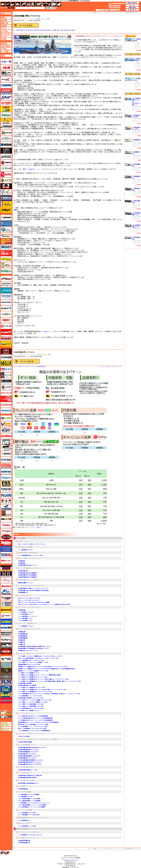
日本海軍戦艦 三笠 (23, 593)
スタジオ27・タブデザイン (6, 332)
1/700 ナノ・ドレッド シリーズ (36, 734)
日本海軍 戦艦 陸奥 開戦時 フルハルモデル (29, 756)
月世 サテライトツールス (6, 253)
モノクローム (6, 640)
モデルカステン (6, 634)
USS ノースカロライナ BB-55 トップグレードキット (32, 544)
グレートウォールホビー (6, 247)
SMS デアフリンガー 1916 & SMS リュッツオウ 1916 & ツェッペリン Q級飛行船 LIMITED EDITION (44, 604)
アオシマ (20, 558)
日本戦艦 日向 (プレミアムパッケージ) (28, 651)
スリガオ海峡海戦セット (24, 820)
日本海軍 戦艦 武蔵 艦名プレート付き (28, 770)
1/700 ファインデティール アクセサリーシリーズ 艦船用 (43, 739)
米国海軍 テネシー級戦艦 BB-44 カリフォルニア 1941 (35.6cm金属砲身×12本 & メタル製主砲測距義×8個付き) (47, 669)
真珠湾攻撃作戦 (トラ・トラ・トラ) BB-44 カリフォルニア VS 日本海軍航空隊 (38, 722)
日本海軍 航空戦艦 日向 (24, 843)
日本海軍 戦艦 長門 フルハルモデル (27, 754)
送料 (132, 5)
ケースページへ (6, 51)
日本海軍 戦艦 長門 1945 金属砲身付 (27, 575)
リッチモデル (6, 689)
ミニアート (6, 586)
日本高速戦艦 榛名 (23, 636)
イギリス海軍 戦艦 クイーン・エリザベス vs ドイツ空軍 (33, 726)
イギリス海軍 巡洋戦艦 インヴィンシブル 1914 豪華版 (32, 805)
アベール (6, 109)
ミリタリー (26, 541)
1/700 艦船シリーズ (32, 623)
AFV (6, 18)
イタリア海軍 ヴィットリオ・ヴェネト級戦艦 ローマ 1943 (33, 662)
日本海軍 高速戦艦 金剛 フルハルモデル (28, 750)
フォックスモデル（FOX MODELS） (6, 484)
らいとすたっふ (6, 677)
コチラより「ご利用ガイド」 (36, 527)
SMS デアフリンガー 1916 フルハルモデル (29, 598)
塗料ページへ (6, 43)
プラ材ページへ (6, 49)
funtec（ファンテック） (6, 472)
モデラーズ (6, 622)
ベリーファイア (22, 810)
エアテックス (6, 157)
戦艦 (74, 30)
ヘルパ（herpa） (6, 525)
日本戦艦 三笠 (22, 644)
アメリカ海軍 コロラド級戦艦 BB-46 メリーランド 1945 (33, 677)
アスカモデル (6, 103)
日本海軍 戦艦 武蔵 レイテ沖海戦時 (27, 685)
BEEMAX (6, 454)
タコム (20, 595)
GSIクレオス (6, 290)
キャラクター (28, 4)
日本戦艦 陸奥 (22, 563)
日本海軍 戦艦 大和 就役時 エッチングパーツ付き (31, 698)
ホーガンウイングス (6, 531)
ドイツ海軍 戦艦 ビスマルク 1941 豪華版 (29, 795)
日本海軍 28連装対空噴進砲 (25, 742)
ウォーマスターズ (6, 151)
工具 (44, 4)
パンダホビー (6, 442)
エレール (6, 204)
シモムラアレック (6, 314)
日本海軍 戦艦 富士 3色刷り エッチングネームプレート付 (33, 588)
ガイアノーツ (6, 218)
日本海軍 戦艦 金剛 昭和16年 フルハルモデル (30, 762)
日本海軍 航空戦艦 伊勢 (33, 30)
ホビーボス (6, 555)
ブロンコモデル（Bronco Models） (6, 507)
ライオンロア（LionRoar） (6, 671)
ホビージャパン (6, 543)
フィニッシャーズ (6, 478)
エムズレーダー (6, 712)
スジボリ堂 (6, 326)
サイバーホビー (6, 279)
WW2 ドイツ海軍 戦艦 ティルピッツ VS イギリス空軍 (32, 729)
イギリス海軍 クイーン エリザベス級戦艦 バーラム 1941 (33, 702)
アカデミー (6, 91)
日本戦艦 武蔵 (22, 610)
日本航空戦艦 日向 (137, 60)
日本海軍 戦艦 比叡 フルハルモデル (27, 758)
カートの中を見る (114, 10)
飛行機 (8, 4)
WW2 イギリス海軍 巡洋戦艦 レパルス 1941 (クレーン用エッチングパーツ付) (38, 658)
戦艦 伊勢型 (57, 30)
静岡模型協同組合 (6, 302)
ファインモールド (23, 734)
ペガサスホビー (6, 513)
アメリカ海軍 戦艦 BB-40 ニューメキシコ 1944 (30, 555)
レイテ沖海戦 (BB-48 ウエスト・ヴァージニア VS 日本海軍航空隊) (35, 720)
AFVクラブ (6, 168)
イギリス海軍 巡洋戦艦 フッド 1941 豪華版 (29, 801)
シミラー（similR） (6, 308)
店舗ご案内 (6, 723)
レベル (6, 695)
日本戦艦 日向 (22, 642)
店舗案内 (132, 10)
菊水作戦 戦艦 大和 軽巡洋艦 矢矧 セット (29, 783)
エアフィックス (6, 162)
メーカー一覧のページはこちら (6, 62)
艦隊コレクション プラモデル (31, 580)
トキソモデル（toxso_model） (6, 387)
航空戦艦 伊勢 (21, 30)
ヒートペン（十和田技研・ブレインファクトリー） (6, 448)
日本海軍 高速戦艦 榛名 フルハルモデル (28, 752)
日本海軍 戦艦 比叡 (23, 789)
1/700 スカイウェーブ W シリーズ (34, 653)
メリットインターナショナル (6, 616)
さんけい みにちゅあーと (6, 284)
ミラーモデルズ (6, 604)
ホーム (90, 849)
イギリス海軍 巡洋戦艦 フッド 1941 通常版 (29, 799)
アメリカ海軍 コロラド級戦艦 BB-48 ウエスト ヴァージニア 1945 (35, 692)
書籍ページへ (6, 56)
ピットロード (21, 653)
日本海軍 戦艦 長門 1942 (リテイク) (27, 565)
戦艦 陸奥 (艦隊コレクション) (26, 583)
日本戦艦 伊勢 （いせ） (34, 169)
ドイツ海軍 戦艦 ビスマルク (25, 550)
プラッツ (6, 501)
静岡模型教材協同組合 (24, 818)
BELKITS (6, 519)
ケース (54, 4)
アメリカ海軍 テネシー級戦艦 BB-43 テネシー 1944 (31, 688)
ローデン (6, 701)
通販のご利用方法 (132, 3)
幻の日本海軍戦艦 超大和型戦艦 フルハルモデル (30, 760)
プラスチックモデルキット (34, 832)
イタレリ (6, 133)
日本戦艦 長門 (22, 561)
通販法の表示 (6, 730)
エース (6, 180)
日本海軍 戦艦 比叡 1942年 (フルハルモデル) (30, 764)
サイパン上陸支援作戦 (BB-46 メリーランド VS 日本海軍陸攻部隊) (35, 718)
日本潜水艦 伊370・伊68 (136, 116)
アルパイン (6, 115)
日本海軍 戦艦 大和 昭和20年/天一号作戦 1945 (30, 776)
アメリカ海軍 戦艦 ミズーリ (25, 614)
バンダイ (6, 436)
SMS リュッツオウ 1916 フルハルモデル (29, 600)
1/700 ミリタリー (27, 595)
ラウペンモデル (6, 683)
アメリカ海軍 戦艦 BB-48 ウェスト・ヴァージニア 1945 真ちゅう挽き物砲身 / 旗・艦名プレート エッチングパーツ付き (49, 694)
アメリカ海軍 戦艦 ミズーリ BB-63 (27, 813)
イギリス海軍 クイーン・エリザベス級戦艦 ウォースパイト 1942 (35, 700)
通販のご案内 (6, 725)
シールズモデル (22, 586)
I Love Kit (20, 541)
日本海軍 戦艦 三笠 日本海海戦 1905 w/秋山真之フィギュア (33, 648)
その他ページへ (6, 39)
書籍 (59, 4)
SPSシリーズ (29, 713)
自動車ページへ (6, 26)
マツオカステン (6, 580)
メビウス (6, 610)
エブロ (6, 198)
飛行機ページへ (6, 20)
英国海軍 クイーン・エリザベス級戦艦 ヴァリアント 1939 (33, 671)
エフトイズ (6, 192)
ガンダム (33, 4)
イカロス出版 (6, 127)
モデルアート (6, 628)
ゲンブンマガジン (6, 259)
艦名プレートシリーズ (28, 838)
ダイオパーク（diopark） (6, 351)
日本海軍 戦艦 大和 (23, 571)
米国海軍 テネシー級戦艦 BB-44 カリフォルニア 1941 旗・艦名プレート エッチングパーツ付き (43, 667)
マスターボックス (6, 574)
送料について (6, 728)
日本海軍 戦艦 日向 (47, 30)
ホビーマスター (6, 561)
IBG (6, 73)
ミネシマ (6, 592)
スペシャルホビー (6, 338)
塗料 (39, 4)
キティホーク (6, 229)
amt (6, 174)
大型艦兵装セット (47, 332)
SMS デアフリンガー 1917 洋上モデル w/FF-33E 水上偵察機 (34, 602)
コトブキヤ (6, 271)
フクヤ (6, 489)
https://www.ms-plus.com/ (70, 861)
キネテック (6, 235)
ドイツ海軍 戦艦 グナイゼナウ (26, 626)
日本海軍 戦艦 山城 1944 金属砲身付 (27, 573)
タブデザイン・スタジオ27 (6, 363)
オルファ (6, 210)
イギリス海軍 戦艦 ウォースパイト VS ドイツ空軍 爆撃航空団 (34, 731)
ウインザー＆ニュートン (6, 139)
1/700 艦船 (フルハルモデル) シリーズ (33, 568)
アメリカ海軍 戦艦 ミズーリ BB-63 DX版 (29, 815)
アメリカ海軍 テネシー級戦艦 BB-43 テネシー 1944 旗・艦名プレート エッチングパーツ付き (42, 690)
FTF (6, 186)
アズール (6, 97)
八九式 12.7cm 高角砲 (24, 736)
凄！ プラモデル (26, 823)
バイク (23, 4)
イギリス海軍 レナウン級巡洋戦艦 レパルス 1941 (31, 706)
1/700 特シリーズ (27, 773)
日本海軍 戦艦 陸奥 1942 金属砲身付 (27, 577)
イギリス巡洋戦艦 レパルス (25, 620)
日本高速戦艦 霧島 (23, 638)
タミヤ (20, 607)
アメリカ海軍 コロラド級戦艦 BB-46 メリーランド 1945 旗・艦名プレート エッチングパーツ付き (43, 679)
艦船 (95, 849)
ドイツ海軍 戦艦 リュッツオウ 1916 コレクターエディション (34, 803)
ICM (6, 68)
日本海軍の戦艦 (66, 30)
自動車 (18, 4)
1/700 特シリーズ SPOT (28, 780)
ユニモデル (6, 659)
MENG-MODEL (22, 547)
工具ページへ (6, 46)
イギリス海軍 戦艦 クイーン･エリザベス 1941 (30, 696)
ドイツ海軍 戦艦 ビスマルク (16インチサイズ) (30, 835)
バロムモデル (6, 430)
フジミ (20, 745)
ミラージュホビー (6, 598)
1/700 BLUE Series (33, 553)
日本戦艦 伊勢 (22, 640)
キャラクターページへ (6, 34)
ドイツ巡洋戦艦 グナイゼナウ (26, 612)
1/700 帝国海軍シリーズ (28, 745)
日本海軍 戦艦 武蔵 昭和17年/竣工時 (27, 778)
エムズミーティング (6, 717)
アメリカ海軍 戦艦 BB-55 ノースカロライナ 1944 (31, 660)
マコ (6, 568)
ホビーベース (6, 549)
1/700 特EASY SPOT (28, 767)
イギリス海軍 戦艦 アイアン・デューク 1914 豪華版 (31, 807)
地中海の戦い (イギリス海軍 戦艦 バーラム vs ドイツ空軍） (33, 724)
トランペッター (22, 623)
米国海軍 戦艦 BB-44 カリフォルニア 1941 (29, 665)
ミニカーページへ (6, 36)
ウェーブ (6, 145)
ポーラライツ (6, 537)
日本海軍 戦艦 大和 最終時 (25, 683)
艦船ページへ (6, 23)
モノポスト (6, 645)
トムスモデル (6, 399)
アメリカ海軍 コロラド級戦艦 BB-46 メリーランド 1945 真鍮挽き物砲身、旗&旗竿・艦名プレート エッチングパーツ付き (49, 681)
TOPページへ (6, 13)
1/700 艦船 (29, 547)
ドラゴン (6, 405)
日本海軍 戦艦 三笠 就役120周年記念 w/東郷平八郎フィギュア (34, 646)
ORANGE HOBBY (23, 553)
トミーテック (6, 393)
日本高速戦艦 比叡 (23, 634)
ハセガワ (16, 355)
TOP (8, 8)
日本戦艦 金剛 (22, 632)
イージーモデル (6, 121)
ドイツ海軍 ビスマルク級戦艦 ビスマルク (29, 673)
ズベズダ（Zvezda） (6, 344)
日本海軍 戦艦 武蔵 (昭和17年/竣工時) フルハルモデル (32, 748)
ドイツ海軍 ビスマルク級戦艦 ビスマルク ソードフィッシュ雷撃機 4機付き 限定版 (39, 675)
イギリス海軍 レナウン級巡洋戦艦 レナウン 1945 (31, 704)
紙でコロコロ (6, 223)
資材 (49, 4)
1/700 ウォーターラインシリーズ (27, 19)
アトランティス (22, 832)
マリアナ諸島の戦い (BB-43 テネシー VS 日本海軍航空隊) (33, 716)
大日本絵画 (6, 357)
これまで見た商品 (102, 10)
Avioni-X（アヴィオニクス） (6, 79)
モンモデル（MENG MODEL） (6, 651)
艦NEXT (24, 786)
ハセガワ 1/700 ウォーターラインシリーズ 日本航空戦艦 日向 (30, 367)
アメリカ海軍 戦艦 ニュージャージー (28, 616)
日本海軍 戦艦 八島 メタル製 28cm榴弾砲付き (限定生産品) (33, 591)
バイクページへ (6, 28)
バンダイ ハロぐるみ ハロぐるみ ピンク (111, 367)
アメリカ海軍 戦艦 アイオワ (25, 618)
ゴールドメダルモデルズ (6, 265)
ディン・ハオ (6, 375)
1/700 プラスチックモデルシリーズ (36, 586)
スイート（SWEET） (6, 320)
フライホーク (21, 792)
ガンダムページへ (6, 31)
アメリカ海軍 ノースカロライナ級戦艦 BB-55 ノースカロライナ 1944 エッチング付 (40, 656)
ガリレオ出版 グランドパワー (6, 241)
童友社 (20, 823)
